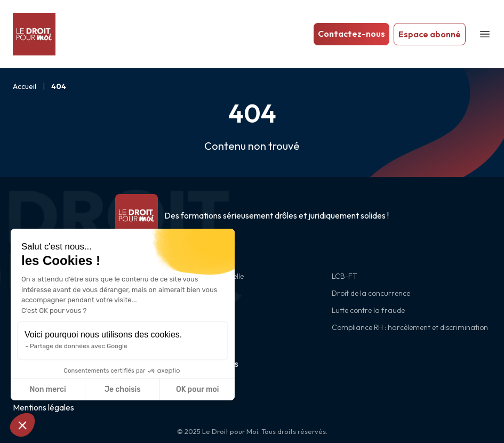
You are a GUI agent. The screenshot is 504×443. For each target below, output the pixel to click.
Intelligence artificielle (208, 276)
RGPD (182, 293)
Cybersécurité (195, 310)
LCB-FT (345, 276)
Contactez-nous (351, 34)
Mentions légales (43, 407)
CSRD (182, 327)
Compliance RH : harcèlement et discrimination (410, 327)
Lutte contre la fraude (368, 310)
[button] (22, 425)
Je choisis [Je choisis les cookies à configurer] (123, 389)
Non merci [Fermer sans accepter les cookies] (47, 389)
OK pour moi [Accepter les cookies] (198, 389)
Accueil (25, 86)
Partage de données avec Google (79, 346)
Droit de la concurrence (371, 293)
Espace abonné (430, 34)
